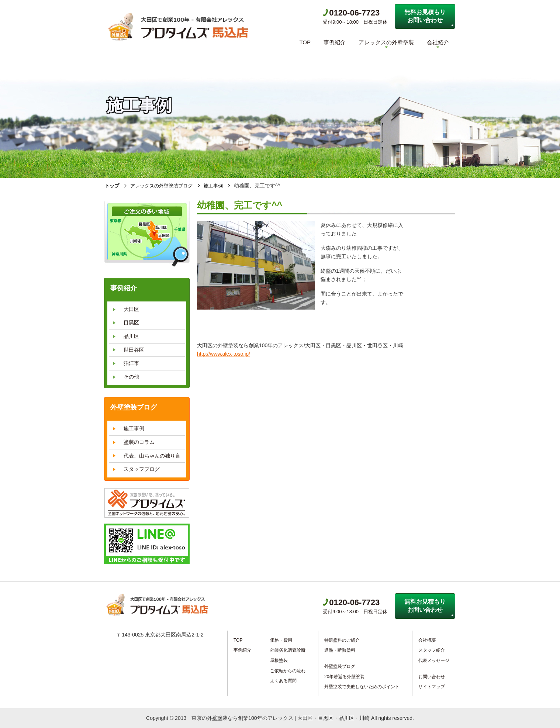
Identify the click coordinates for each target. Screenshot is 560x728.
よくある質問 (283, 681)
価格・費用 (281, 640)
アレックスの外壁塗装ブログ (165, 186)
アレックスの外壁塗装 (386, 42)
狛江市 (131, 363)
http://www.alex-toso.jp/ (224, 354)
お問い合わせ (432, 676)
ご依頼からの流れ (288, 670)
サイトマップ (432, 687)
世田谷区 (134, 349)
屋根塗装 (279, 660)
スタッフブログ (142, 469)
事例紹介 (335, 42)
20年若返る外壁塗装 (344, 676)
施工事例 (220, 186)
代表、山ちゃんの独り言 (152, 455)
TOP (305, 42)
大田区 (131, 309)
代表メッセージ (434, 660)
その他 (131, 377)
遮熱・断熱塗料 (340, 650)
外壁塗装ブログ (340, 666)
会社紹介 (438, 42)
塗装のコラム (139, 442)
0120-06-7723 (351, 13)
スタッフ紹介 (432, 650)
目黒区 (131, 322)
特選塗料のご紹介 (342, 640)
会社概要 (427, 640)
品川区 (131, 336)
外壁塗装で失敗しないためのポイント (362, 687)
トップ (113, 186)
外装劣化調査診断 (288, 650)
